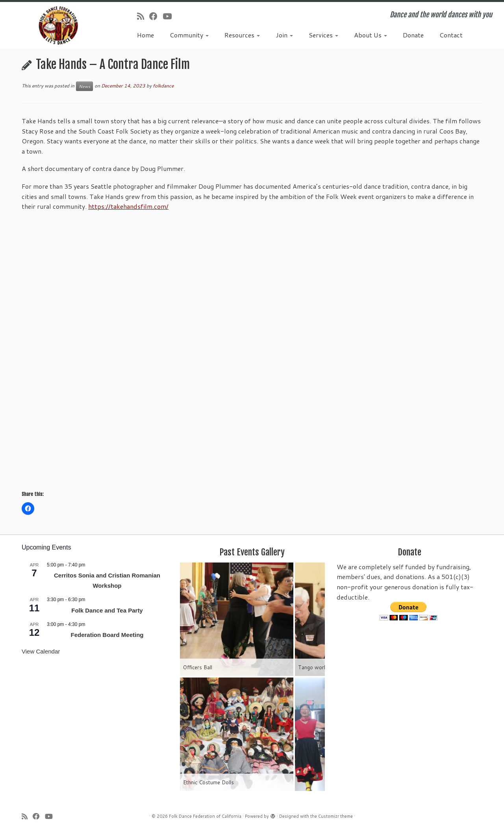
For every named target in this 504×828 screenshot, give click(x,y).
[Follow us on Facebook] (156, 16)
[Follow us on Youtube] (170, 16)
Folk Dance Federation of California (205, 816)
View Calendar (41, 651)
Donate (413, 35)
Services (323, 35)
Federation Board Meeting (107, 635)
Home (145, 35)
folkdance (163, 86)
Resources (242, 35)
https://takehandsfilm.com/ (128, 206)
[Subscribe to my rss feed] (143, 16)
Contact (451, 35)
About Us (371, 35)
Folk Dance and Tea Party (107, 610)
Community (189, 35)
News (84, 86)
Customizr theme (335, 816)
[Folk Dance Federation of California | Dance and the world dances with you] (58, 25)
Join (284, 35)
